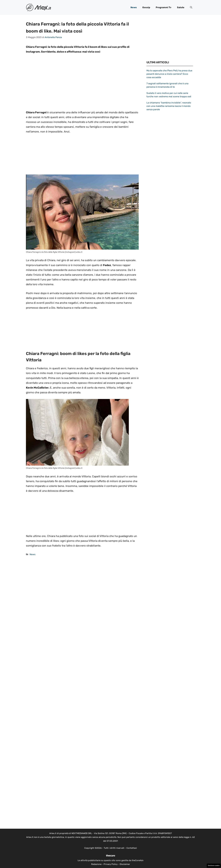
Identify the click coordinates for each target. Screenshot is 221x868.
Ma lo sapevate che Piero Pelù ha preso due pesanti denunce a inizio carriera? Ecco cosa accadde (169, 74)
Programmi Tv (164, 7)
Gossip (146, 7)
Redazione (96, 864)
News (134, 7)
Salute (181, 7)
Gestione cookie (214, 866)
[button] (191, 7)
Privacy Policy (111, 864)
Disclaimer (125, 864)
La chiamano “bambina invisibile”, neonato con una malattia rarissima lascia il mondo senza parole (169, 106)
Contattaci (132, 848)
